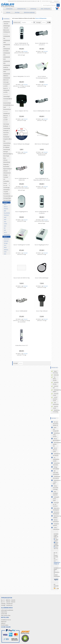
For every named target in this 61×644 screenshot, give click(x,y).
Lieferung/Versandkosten (7, 610)
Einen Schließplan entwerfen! (55, 493)
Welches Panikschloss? (56, 521)
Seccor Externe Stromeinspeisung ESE (42, 77)
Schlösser (8, 12)
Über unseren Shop (6, 615)
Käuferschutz (56, 375)
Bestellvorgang (5, 625)
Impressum (4, 622)
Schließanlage (33, 9)
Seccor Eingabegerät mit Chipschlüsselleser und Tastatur (42, 179)
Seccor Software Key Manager (22, 144)
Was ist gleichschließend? (57, 440)
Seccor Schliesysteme (41, 18)
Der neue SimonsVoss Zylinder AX (55, 424)
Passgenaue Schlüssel (56, 525)
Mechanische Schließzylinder (56, 513)
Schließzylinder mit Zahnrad (57, 455)
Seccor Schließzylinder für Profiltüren (42, 212)
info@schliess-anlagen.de (57, 563)
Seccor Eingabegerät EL (22, 212)
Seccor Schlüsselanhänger (42, 278)
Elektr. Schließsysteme (46, 9)
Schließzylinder (9, 9)
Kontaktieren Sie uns (47, 1)
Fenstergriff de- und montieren (56, 504)
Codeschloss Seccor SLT (22, 345)
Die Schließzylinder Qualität (56, 459)
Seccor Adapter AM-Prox (22, 111)
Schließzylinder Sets (21, 9)
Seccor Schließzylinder (22, 311)
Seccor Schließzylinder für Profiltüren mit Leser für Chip (22, 44)
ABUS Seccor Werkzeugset (42, 144)
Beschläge (17, 12)
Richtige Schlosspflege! (56, 468)
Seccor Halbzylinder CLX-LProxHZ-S (42, 44)
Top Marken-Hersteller (55, 379)
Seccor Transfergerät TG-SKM (22, 245)
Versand (26, 51)
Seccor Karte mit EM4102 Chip (22, 278)
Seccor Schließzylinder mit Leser (42, 111)
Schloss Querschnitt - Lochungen (56, 488)
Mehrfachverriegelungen (29, 12)
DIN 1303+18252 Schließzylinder (56, 473)
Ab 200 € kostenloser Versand (55, 399)
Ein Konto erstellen (55, 2)
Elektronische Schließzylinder (56, 509)
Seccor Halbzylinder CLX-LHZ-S (22, 76)
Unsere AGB (4, 614)
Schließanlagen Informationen (57, 477)
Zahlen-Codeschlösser (56, 529)
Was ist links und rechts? (55, 450)
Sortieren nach (17, 22)
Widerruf (3, 623)
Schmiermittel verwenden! (56, 464)
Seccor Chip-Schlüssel (42, 311)
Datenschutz (4, 612)
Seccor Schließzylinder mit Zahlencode (22, 179)
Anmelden (56, 1)
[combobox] (51, 5)
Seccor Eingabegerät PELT (42, 245)
